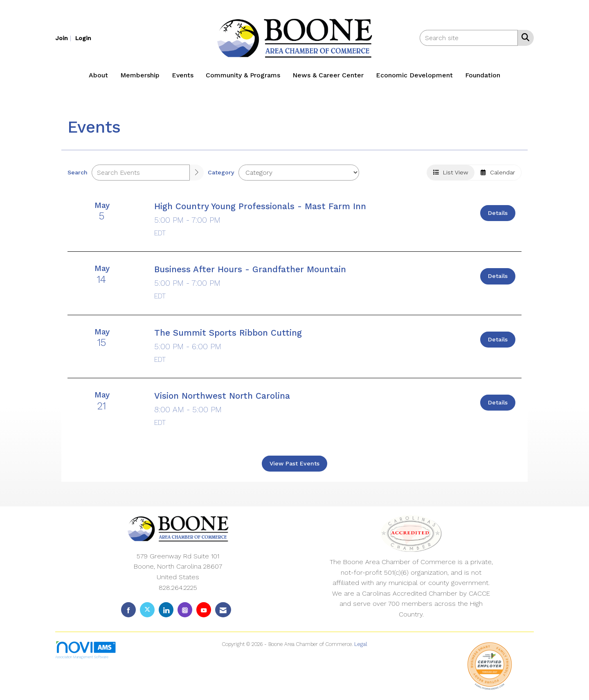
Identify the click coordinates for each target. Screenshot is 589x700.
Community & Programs (243, 75)
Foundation (483, 75)
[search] (197, 173)
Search (78, 172)
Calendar (498, 172)
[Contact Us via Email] (223, 610)
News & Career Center (328, 75)
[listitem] (64, 38)
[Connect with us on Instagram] (185, 610)
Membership (140, 75)
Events (183, 75)
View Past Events (294, 463)
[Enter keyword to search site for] (469, 38)
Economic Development (414, 75)
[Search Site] (524, 37)
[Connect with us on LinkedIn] (166, 610)
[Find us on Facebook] (128, 610)
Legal (361, 644)
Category (221, 172)
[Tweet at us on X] (147, 610)
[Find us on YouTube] (204, 610)
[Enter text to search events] (141, 173)
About (98, 75)
